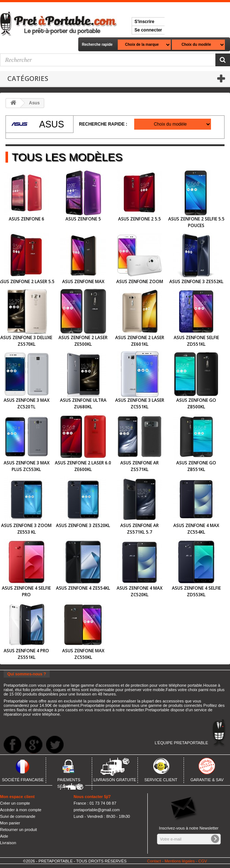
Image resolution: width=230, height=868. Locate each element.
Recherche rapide (97, 44)
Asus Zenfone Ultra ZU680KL (83, 403)
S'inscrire (144, 22)
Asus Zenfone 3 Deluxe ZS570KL (26, 341)
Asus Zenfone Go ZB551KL (196, 466)
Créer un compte (15, 803)
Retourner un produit (18, 830)
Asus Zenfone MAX (83, 281)
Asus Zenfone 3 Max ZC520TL (27, 403)
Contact (154, 861)
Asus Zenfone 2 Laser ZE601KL (140, 341)
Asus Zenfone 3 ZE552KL (196, 281)
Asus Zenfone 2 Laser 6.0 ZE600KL (83, 466)
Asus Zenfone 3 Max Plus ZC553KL (27, 466)
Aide (4, 836)
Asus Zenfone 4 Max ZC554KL (196, 529)
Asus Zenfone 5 (83, 219)
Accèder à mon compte (21, 810)
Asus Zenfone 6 (27, 219)
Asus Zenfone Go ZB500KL (196, 403)
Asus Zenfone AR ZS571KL (139, 466)
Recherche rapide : (103, 124)
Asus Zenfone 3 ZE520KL (83, 525)
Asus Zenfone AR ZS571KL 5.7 (139, 529)
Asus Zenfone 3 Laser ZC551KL (140, 403)
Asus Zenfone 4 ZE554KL (83, 588)
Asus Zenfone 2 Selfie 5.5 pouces (196, 222)
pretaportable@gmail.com (97, 810)
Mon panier (10, 823)
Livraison (8, 843)
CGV (203, 861)
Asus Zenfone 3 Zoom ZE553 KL (26, 529)
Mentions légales (180, 861)
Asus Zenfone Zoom (140, 281)
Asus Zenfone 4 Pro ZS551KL (26, 654)
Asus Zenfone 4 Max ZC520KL (139, 591)
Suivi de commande (18, 816)
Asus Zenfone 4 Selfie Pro (26, 591)
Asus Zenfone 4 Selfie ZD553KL (196, 591)
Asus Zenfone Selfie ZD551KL (196, 341)
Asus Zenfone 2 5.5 (139, 219)
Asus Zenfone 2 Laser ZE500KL (83, 341)
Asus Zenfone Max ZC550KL (83, 654)
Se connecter (148, 30)
